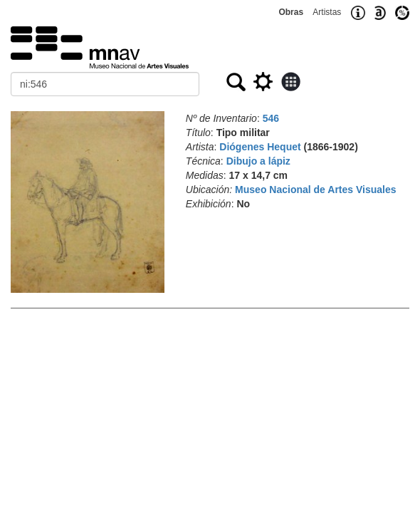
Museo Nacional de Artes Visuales (315, 190)
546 (271, 118)
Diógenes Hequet (260, 147)
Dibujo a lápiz (258, 161)
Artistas (327, 12)
